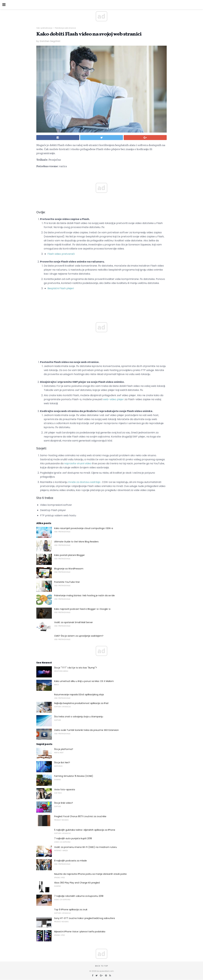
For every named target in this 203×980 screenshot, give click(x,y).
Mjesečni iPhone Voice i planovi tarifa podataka (80, 932)
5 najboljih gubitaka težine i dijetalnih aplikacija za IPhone (85, 830)
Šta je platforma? (64, 749)
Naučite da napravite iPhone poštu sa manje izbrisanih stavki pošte (90, 874)
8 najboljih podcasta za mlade (70, 861)
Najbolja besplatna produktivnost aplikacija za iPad (81, 703)
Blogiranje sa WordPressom (69, 569)
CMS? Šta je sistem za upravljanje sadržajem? (79, 636)
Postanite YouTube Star (67, 582)
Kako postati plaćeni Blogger (69, 555)
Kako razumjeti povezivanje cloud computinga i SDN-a (84, 528)
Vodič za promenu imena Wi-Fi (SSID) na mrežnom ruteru (86, 847)
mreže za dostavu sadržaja (84, 482)
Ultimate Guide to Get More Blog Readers (76, 542)
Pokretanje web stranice (65, 28)
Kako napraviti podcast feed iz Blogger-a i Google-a (82, 609)
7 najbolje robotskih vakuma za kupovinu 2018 (79, 896)
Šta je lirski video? (64, 803)
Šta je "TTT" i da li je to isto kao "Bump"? (76, 668)
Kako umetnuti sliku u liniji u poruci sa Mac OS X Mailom (84, 681)
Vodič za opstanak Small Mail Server (73, 622)
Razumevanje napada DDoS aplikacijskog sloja (79, 695)
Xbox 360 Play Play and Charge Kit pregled (77, 883)
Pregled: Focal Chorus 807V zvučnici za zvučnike (80, 816)
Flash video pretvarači (61, 254)
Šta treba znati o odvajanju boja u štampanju (79, 717)
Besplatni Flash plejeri (61, 288)
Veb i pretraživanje (44, 28)
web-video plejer (113, 399)
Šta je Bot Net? (62, 763)
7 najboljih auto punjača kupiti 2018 (73, 838)
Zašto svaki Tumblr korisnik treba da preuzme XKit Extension (86, 730)
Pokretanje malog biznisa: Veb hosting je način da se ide (84, 595)
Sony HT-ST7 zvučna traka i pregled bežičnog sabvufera (85, 918)
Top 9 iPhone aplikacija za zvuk (71, 910)
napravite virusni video (78, 463)
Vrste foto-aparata (65, 790)
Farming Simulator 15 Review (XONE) (74, 776)
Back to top (101, 966)
